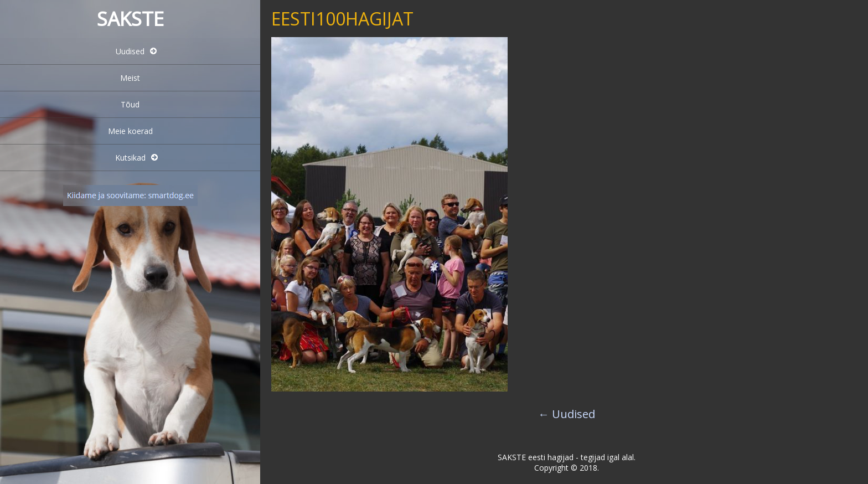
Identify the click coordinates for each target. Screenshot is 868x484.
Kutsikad (130, 158)
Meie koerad (130, 131)
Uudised (130, 51)
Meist (130, 78)
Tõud (130, 104)
